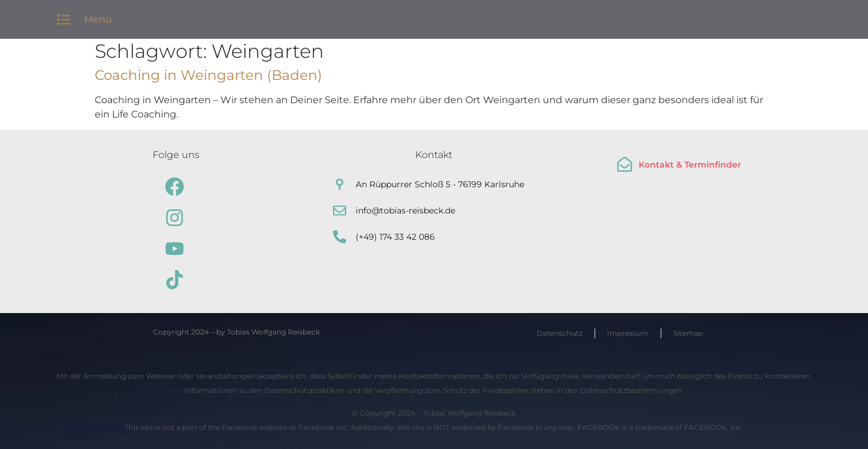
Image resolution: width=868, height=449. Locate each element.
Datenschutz (560, 333)
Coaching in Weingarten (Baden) (209, 75)
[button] (64, 19)
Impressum (628, 333)
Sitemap (688, 333)
